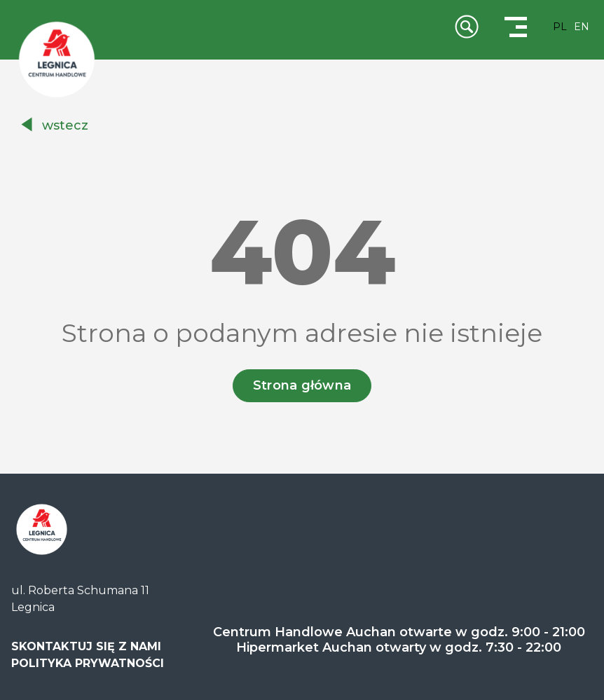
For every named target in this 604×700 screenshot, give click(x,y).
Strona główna (302, 385)
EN (582, 27)
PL (560, 27)
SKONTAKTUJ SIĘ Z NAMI (86, 646)
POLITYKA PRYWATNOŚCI (88, 663)
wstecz (65, 125)
